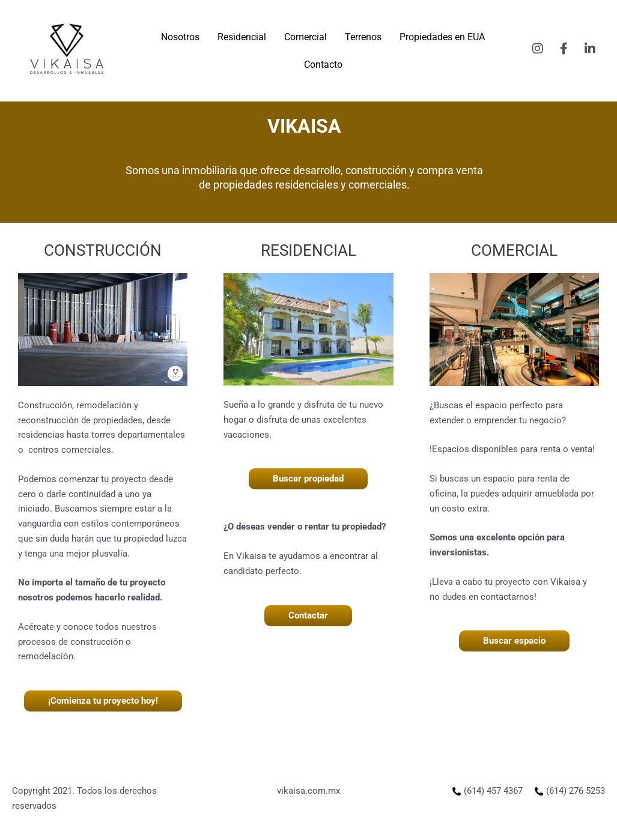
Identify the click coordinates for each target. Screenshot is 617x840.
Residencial (242, 37)
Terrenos (363, 37)
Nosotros (180, 37)
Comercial (305, 37)
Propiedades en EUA (442, 37)
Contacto (323, 65)
